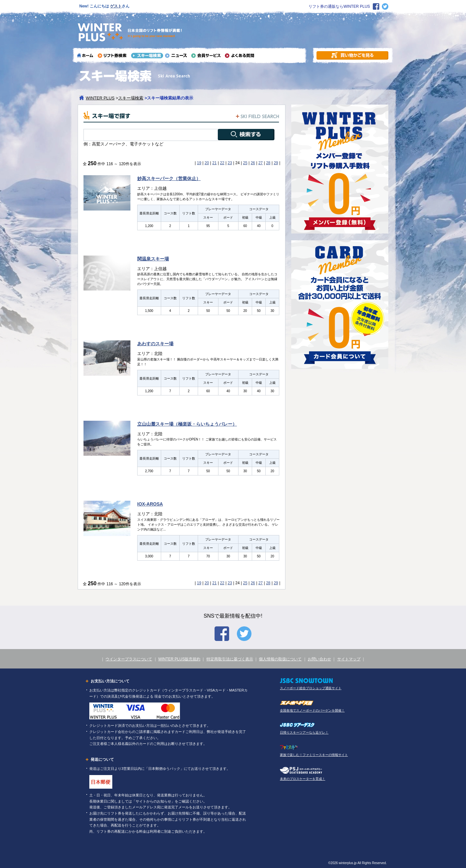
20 (207, 163)
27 (260, 163)
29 (276, 163)
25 (245, 163)
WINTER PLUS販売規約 (179, 659)
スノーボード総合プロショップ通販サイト (311, 688)
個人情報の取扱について (280, 659)
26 (253, 163)
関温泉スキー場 (153, 259)
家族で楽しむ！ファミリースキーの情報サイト (314, 755)
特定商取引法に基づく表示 (230, 659)
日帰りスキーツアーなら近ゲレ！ (304, 732)
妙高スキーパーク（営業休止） (169, 178)
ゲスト (116, 6)
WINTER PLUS (100, 98)
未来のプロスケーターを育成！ (303, 779)
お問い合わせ (319, 659)
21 (214, 163)
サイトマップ (349, 659)
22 (222, 163)
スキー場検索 (131, 98)
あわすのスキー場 (155, 344)
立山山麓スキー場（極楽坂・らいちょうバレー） (187, 424)
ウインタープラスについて (129, 659)
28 (268, 163)
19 (199, 163)
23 (230, 163)
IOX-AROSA (150, 504)
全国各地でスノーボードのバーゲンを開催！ (312, 710)
